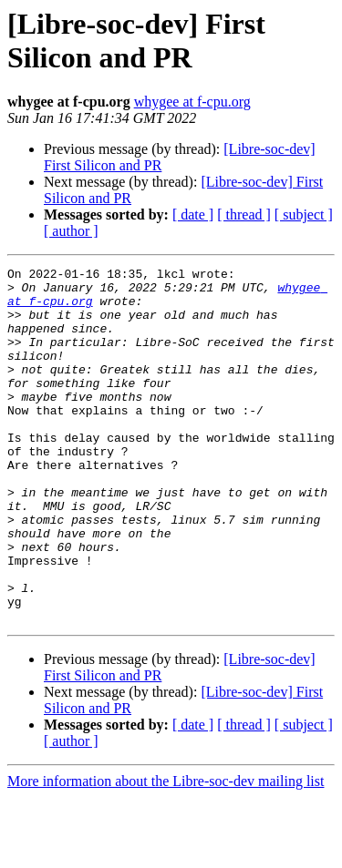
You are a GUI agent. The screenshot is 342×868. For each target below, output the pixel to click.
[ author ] (71, 231)
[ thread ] (244, 214)
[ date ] (193, 214)
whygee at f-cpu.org (192, 102)
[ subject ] (304, 214)
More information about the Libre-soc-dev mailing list (166, 852)
